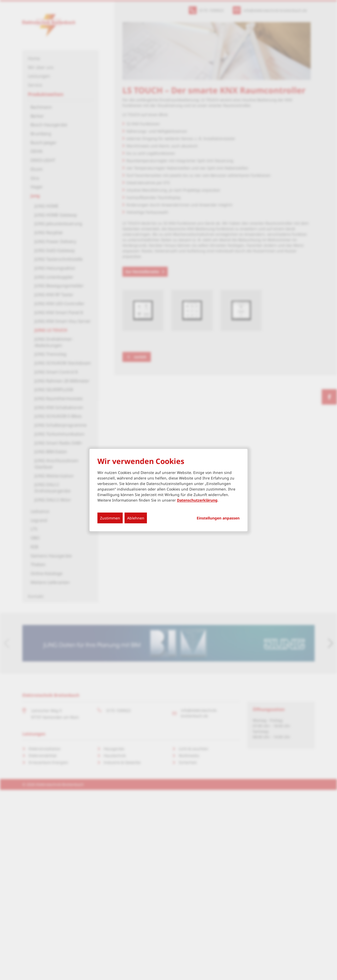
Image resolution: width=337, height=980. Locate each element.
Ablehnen (136, 518)
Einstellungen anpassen (218, 518)
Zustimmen (110, 518)
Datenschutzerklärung (197, 500)
